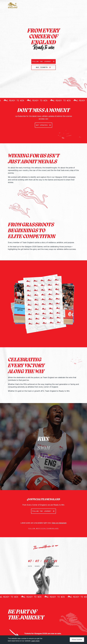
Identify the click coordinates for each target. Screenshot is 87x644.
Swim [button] (43, 448)
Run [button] (43, 439)
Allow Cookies (77, 640)
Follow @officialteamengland (43, 528)
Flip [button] (43, 457)
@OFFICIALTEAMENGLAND (43, 499)
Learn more (35, 641)
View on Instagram (59, 523)
